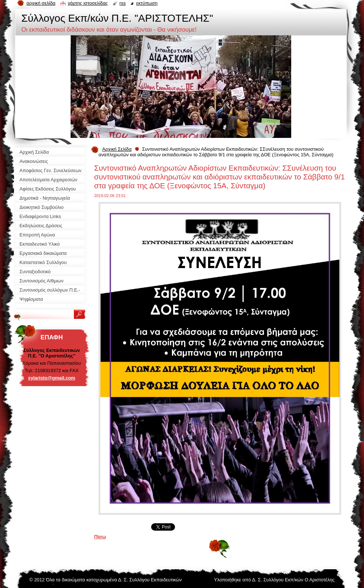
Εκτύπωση (147, 3)
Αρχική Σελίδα (117, 149)
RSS (123, 3)
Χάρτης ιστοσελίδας (88, 3)
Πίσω (100, 537)
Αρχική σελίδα (41, 3)
